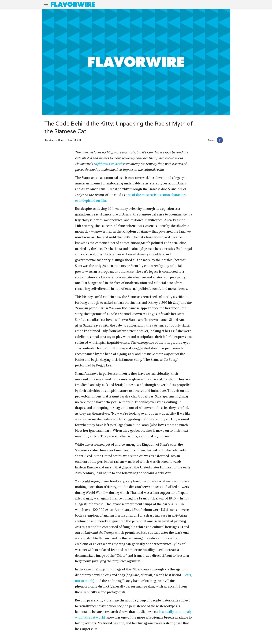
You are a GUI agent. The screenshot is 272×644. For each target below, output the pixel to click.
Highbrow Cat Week (108, 164)
